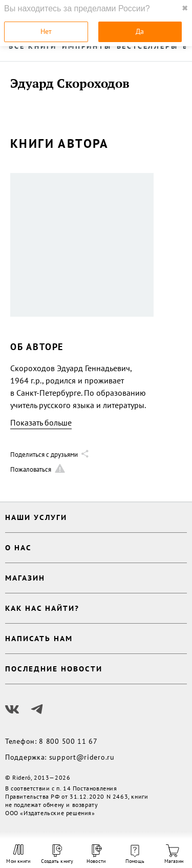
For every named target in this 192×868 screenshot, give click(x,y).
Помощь (135, 855)
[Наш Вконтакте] (12, 709)
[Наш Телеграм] (37, 709)
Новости (96, 854)
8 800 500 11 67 (68, 741)
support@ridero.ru (82, 757)
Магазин (174, 854)
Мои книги (18, 854)
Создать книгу (57, 854)
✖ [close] (185, 8)
